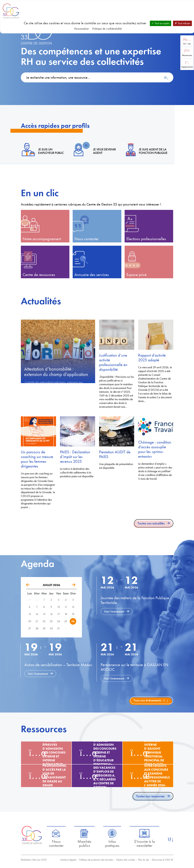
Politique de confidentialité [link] (107, 29)
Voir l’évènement (114, 611)
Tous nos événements (151, 700)
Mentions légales (68, 860)
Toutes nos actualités (151, 523)
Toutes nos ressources (150, 796)
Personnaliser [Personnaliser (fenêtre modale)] (82, 29)
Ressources (187, 55)
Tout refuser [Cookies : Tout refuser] (182, 23)
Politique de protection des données (96, 860)
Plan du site (144, 860)
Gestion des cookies (126, 860)
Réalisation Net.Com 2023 (34, 860)
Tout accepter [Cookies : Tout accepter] (161, 23)
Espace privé (187, 67)
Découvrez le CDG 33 (163, 860)
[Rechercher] (166, 78)
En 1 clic (187, 44)
